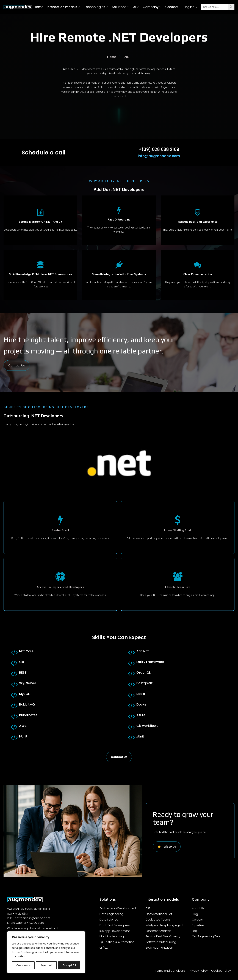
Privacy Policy (198, 971)
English (189, 7)
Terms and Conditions (170, 971)
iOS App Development (115, 931)
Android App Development (118, 908)
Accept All (69, 965)
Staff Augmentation (159, 948)
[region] (46, 952)
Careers (197, 920)
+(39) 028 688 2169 (159, 149)
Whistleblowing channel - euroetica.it (33, 928)
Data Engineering (111, 914)
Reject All (46, 965)
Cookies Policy (221, 971)
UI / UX (104, 948)
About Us (198, 908)
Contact (172, 7)
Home (39, 7)
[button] (64, 7)
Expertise (198, 925)
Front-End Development (116, 925)
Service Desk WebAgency (163, 936)
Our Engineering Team (207, 936)
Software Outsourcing (161, 942)
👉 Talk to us (167, 847)
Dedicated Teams (158, 920)
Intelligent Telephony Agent (164, 925)
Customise (23, 965)
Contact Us (17, 365)
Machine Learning (112, 936)
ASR (148, 908)
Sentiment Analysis (158, 931)
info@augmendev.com (159, 156)
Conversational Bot (159, 914)
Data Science (109, 920)
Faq (194, 931)
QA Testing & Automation (117, 942)
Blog (195, 914)
